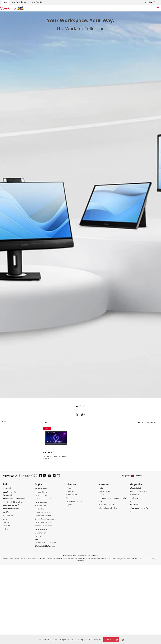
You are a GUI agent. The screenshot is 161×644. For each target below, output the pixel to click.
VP (8, 456)
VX (25, 431)
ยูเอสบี (9, 635)
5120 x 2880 (12, 534)
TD (8, 445)
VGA (8, 612)
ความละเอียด (10, 505)
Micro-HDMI (12, 631)
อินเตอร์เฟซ (10, 609)
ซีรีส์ (6, 442)
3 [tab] (84, 406)
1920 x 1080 (12, 512)
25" (8, 490)
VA (8, 449)
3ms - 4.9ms (12, 594)
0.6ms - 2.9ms (13, 590)
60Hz (9, 545)
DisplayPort (12, 620)
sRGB (16, 431)
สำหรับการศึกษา (19, 2)
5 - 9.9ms (11, 597)
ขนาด (7, 471)
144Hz (6, 431)
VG (8, 453)
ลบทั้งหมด (33, 428)
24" (8, 486)
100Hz (9, 553)
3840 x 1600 (12, 527)
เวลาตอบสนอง (11, 583)
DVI (8, 616)
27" (8, 493)
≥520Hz (10, 575)
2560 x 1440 (12, 516)
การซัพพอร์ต (151, 2)
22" (8, 482)
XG (5, 435)
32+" (9, 497)
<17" (9, 475)
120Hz (9, 556)
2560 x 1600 (12, 519)
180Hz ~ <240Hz (14, 568)
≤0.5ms (10, 586)
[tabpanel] (80, 205)
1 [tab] (77, 406)
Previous (4, 170)
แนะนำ (150, 423)
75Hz (9, 549)
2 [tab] (81, 406)
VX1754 (47, 452)
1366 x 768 (11, 508)
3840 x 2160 (12, 531)
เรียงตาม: (140, 422)
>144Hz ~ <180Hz (14, 564)
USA (109, 640)
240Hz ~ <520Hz (14, 571)
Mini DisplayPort (14, 623)
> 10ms (10, 601)
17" (8, 478)
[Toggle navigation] (158, 8)
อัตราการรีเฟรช (11, 542)
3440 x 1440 (12, 523)
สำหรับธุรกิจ (37, 2)
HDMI (9, 627)
